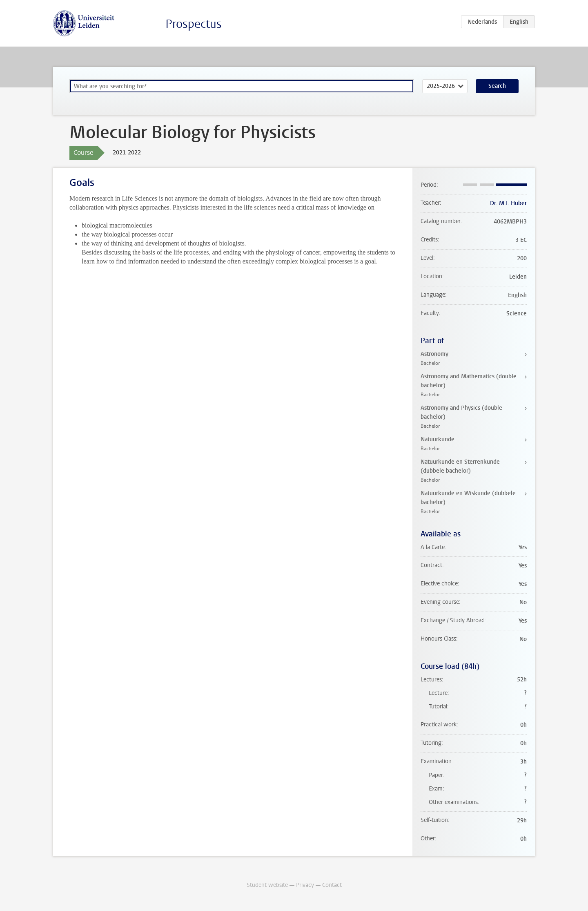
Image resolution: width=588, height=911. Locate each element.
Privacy (305, 885)
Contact (332, 885)
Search (497, 86)
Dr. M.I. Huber (508, 203)
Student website (267, 885)
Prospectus (194, 24)
